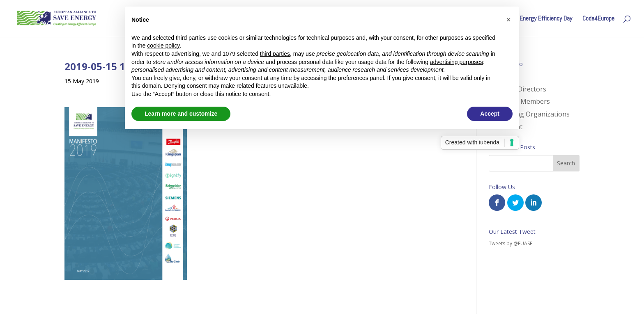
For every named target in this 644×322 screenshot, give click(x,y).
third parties (275, 54)
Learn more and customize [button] (181, 114)
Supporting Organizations (529, 114)
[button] (508, 20)
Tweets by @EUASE (511, 243)
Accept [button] (490, 114)
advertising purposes (457, 62)
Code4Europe (598, 19)
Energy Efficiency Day (546, 19)
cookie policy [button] (163, 46)
